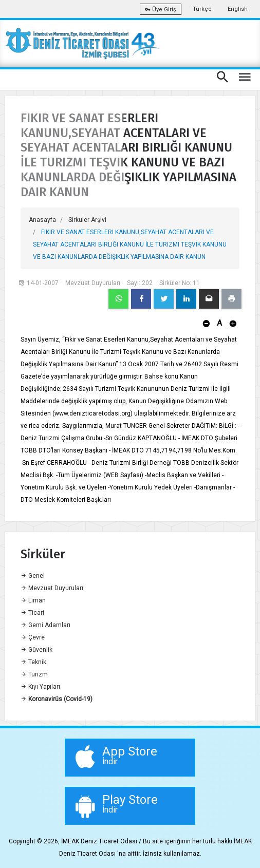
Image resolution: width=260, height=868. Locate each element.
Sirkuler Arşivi (87, 220)
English (238, 9)
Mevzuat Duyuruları (52, 588)
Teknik (33, 662)
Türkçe (202, 9)
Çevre (33, 637)
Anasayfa (42, 220)
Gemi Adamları (45, 625)
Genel (33, 576)
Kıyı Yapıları (40, 687)
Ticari (32, 613)
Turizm (34, 674)
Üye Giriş (161, 10)
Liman (33, 600)
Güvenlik (36, 650)
